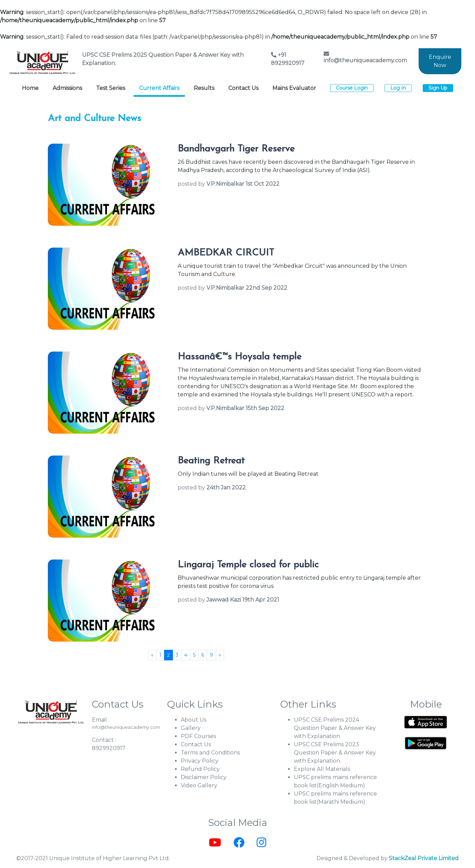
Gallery (191, 728)
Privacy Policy (200, 761)
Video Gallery (199, 785)
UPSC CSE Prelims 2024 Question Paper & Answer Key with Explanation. (335, 728)
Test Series (111, 88)
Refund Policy (200, 769)
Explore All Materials (322, 769)
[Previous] (152, 655)
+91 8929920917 (288, 59)
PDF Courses (198, 736)
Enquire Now (440, 61)
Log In (398, 88)
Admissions (67, 88)
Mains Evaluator (294, 88)
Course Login (352, 88)
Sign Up (438, 88)
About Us (194, 720)
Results (204, 88)
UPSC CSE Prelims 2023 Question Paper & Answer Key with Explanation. (335, 753)
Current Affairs (159, 88)
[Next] (220, 655)
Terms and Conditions (210, 753)
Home (30, 88)
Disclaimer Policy (204, 777)
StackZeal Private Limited (424, 858)
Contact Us (243, 88)
